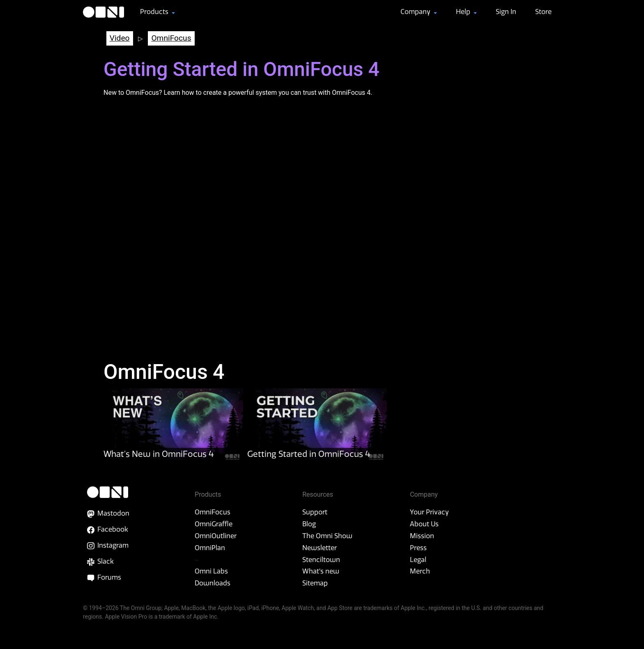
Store (543, 11)
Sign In (506, 11)
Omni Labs (211, 571)
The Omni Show (327, 536)
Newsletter (320, 548)
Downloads (213, 583)
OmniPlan (210, 548)
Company (416, 11)
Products (155, 11)
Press (418, 548)
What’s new (321, 571)
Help (464, 11)
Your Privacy (429, 512)
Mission (422, 536)
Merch (420, 571)
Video (120, 38)
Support (315, 512)
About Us (424, 524)
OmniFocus (171, 38)
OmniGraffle (214, 524)
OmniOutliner (216, 536)
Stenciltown (321, 560)
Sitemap (315, 583)
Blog (309, 524)
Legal (418, 560)
